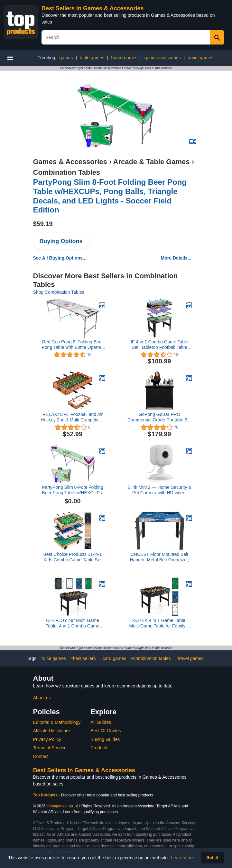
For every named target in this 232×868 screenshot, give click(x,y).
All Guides (101, 722)
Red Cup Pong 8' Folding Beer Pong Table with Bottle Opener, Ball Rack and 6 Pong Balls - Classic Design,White (73, 345)
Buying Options (61, 241)
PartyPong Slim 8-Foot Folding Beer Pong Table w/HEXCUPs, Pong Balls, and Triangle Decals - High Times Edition (72, 490)
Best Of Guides (106, 731)
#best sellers (83, 658)
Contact (41, 756)
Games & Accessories (70, 162)
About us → (45, 698)
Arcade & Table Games (152, 162)
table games (92, 58)
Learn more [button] (183, 858)
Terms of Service (50, 748)
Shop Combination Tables (59, 292)
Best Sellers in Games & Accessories (93, 8)
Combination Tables (67, 172)
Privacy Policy (47, 739)
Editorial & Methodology (57, 722)
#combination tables (151, 658)
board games (125, 58)
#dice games (53, 658)
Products (99, 748)
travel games (200, 58)
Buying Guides (105, 739)
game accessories (163, 58)
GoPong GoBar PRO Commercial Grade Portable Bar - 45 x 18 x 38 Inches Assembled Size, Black (159, 417)
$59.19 (43, 224)
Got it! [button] (212, 858)
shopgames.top (60, 806)
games (66, 58)
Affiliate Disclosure (52, 731)
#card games (113, 658)
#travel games (190, 658)
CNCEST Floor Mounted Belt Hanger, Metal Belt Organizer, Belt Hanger (160, 557)
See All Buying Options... (60, 258)
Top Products (46, 795)
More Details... (176, 258)
